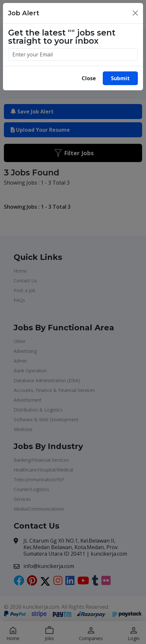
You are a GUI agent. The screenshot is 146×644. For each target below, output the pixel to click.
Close (89, 78)
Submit (120, 78)
